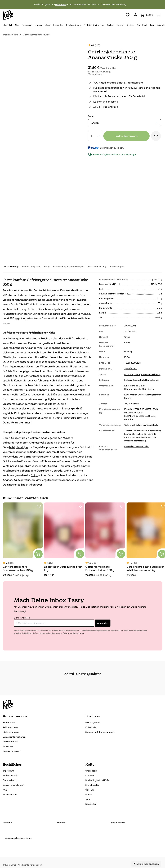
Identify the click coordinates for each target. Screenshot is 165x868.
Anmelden (103, 623)
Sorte (91, 116)
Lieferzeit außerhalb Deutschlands (142, 380)
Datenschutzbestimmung (73, 633)
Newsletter (61, 4)
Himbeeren (78, 348)
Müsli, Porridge (18, 447)
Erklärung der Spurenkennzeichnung (142, 374)
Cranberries (35, 348)
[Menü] (158, 14)
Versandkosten (96, 74)
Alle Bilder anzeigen (146, 864)
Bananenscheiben (55, 348)
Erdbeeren (20, 348)
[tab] (11, 267)
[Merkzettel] (128, 15)
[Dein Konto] (135, 15)
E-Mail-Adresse (22, 618)
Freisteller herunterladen (137, 446)
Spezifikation (131, 368)
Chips (34, 475)
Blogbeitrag (64, 452)
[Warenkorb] (147, 15)
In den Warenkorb (126, 136)
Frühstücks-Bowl (73, 418)
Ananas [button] (95, 123)
